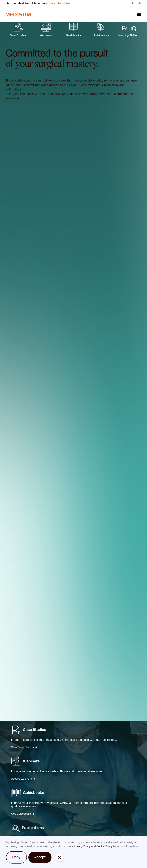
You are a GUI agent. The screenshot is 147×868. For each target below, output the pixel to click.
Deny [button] (16, 857)
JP (140, 3)
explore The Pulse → (59, 3)
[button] (59, 857)
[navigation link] (18, 15)
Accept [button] (40, 857)
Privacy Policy (82, 846)
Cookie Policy (104, 846)
